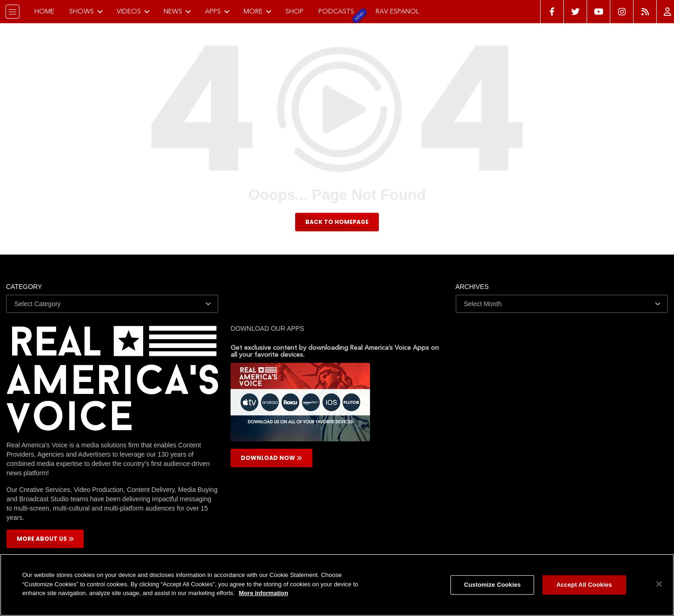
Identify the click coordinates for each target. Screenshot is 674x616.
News (178, 11)
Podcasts (336, 11)
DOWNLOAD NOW (271, 458)
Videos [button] (133, 11)
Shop (294, 11)
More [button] (258, 11)
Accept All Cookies (584, 585)
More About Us (45, 539)
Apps (218, 11)
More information (264, 593)
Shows (86, 11)
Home (44, 11)
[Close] (659, 584)
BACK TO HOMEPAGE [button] (337, 222)
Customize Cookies (492, 585)
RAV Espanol (397, 11)
